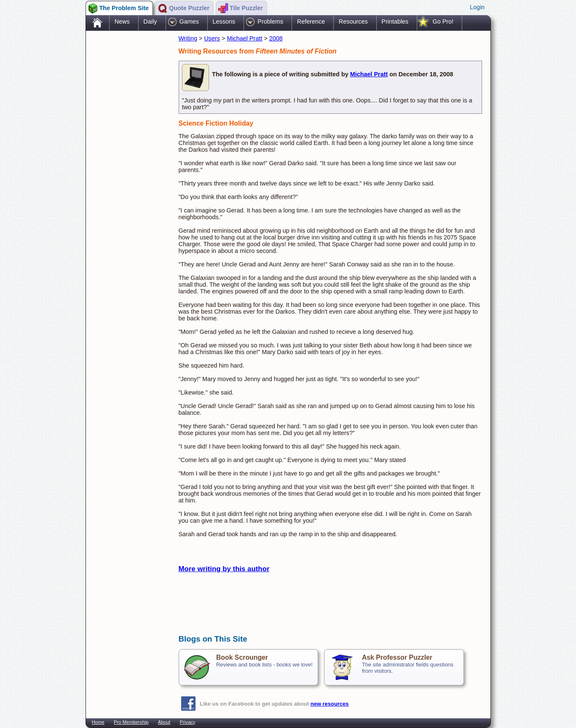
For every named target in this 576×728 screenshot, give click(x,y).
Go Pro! (443, 21)
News (122, 21)
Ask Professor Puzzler (397, 657)
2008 (276, 38)
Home (98, 722)
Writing (188, 38)
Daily (150, 21)
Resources (353, 21)
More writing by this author (224, 569)
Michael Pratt (244, 38)
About (164, 722)
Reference (311, 21)
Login (477, 7)
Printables (395, 21)
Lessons (224, 21)
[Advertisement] (128, 166)
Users (212, 38)
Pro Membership (131, 722)
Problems (270, 21)
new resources (330, 704)
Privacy (188, 722)
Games (189, 21)
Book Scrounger (242, 657)
